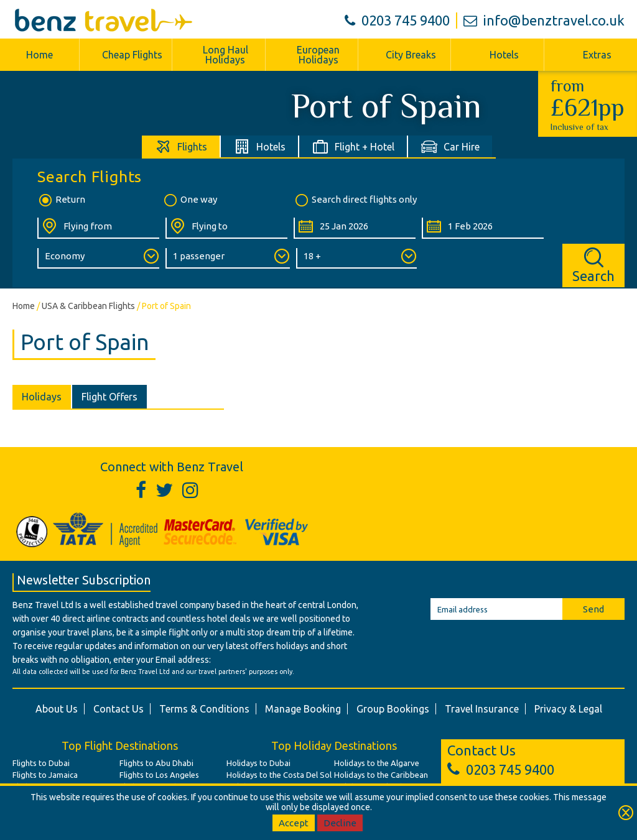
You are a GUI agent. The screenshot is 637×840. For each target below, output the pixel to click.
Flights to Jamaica (45, 775)
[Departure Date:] (355, 228)
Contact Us (119, 709)
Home (40, 55)
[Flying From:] (98, 228)
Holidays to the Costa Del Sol (279, 775)
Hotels (504, 55)
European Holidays (318, 55)
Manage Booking (303, 709)
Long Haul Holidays (226, 55)
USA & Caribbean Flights (88, 306)
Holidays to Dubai (258, 763)
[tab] (181, 146)
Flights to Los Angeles (159, 775)
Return (61, 200)
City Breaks (411, 55)
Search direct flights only (355, 200)
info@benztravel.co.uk (544, 20)
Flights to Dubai (41, 763)
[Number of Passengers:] (228, 258)
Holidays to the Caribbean (381, 775)
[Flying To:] (226, 228)
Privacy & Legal (568, 709)
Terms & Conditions (204, 709)
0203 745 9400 (397, 20)
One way (190, 200)
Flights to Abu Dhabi (156, 763)
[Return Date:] (483, 228)
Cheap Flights (132, 55)
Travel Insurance (482, 709)
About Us (57, 709)
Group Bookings (393, 709)
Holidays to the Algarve (377, 763)
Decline (340, 823)
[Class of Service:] (98, 258)
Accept (294, 823)
